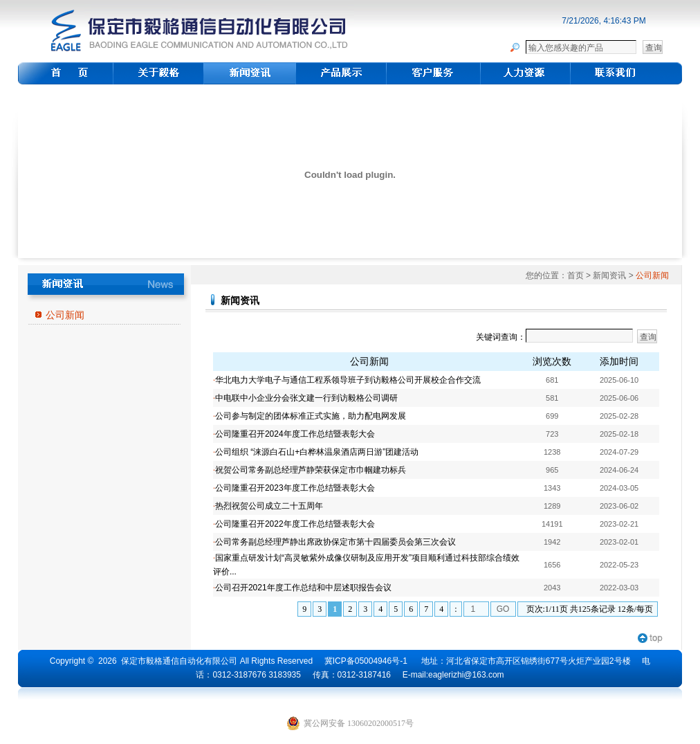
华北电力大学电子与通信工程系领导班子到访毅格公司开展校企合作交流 (348, 380)
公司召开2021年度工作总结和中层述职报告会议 (303, 588)
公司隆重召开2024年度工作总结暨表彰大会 (295, 434)
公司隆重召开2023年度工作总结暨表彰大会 (295, 488)
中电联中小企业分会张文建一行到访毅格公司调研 (306, 398)
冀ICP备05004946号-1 (366, 661)
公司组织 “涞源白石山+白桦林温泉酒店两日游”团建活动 (317, 452)
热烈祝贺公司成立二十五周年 (269, 506)
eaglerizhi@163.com (466, 675)
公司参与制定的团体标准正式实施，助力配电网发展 (311, 416)
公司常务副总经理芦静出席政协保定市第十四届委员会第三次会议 (335, 542)
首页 (575, 275)
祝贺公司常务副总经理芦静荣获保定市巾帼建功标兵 (311, 470)
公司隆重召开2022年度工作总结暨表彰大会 (295, 524)
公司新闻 (65, 315)
